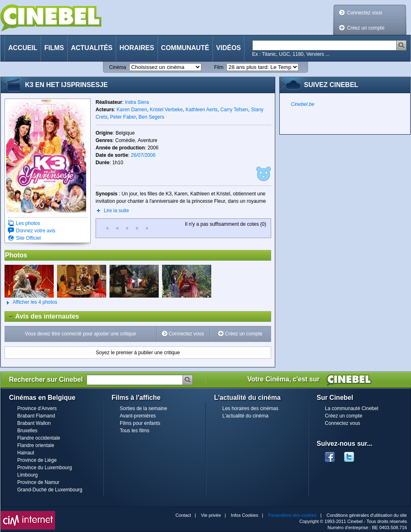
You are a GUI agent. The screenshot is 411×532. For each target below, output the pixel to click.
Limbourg (27, 475)
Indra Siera (137, 102)
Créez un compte (366, 28)
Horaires (137, 48)
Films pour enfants (140, 423)
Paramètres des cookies (292, 515)
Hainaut (26, 453)
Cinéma (118, 67)
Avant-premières (138, 416)
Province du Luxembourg (45, 468)
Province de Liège (37, 460)
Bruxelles (27, 431)
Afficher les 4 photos (31, 303)
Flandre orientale (36, 445)
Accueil (23, 48)
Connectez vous (365, 13)
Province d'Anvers (37, 408)
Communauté (185, 48)
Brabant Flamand (36, 416)
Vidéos (228, 48)
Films (54, 48)
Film (219, 67)
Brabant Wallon (34, 423)
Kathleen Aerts (201, 110)
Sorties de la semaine (143, 408)
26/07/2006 (143, 155)
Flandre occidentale (39, 438)
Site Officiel (28, 238)
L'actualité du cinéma (245, 416)
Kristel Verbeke (166, 110)
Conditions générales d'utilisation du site (367, 515)
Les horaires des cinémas (250, 408)
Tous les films (135, 431)
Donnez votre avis (36, 231)
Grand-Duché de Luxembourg (50, 490)
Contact (183, 515)
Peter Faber (123, 117)
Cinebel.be (303, 104)
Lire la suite (116, 211)
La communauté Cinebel (352, 408)
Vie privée (211, 515)
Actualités (92, 48)
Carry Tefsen (234, 110)
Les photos (28, 223)
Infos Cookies (245, 515)
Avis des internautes (42, 316)
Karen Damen (132, 110)
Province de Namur (38, 482)
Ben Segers (152, 117)
